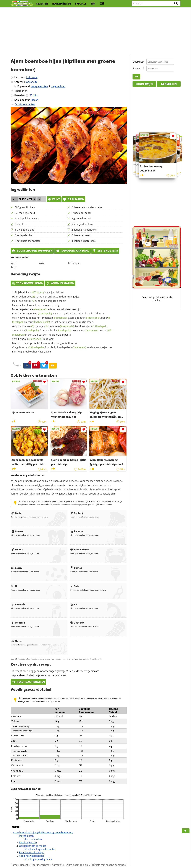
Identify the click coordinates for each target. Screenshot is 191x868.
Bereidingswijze (28, 842)
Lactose (77, 531)
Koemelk (18, 604)
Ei (14, 586)
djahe (96, 326)
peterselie (35, 309)
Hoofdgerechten (40, 865)
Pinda (16, 513)
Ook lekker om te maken (33, 846)
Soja (75, 586)
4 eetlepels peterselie (84, 241)
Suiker (17, 550)
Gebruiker (138, 62)
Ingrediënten (26, 836)
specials (81, 4)
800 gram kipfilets (25, 207)
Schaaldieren (80, 550)
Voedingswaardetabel (31, 856)
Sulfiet (76, 568)
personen (22, 91)
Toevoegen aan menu (72, 251)
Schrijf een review (25, 104)
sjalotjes (28, 301)
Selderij (77, 513)
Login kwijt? (144, 84)
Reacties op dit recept (31, 852)
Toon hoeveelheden (28, 283)
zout (39, 322)
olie (62, 330)
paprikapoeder (84, 318)
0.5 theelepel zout (25, 213)
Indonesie (32, 77)
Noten (17, 641)
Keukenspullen (33, 839)
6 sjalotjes (20, 224)
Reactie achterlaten (28, 682)
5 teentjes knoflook (82, 224)
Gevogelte (32, 82)
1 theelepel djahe (25, 230)
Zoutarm (77, 623)
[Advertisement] (95, 32)
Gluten (17, 531)
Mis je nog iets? (105, 251)
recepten (42, 4)
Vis (74, 604)
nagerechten (58, 86)
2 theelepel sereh (81, 235)
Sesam (17, 568)
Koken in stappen (60, 283)
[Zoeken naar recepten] (156, 4)
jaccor (34, 100)
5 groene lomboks (82, 218)
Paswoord (138, 68)
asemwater (85, 330)
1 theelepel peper (81, 213)
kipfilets (33, 292)
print (54, 199)
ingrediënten (62, 4)
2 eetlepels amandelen (84, 230)
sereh (33, 347)
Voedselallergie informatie (40, 849)
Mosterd (18, 623)
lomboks (29, 297)
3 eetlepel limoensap (27, 218)
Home (14, 865)
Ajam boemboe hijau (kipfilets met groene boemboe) (43, 832)
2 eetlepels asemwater (28, 241)
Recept (24, 865)
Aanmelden (169, 84)
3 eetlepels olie (23, 235)
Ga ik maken (73, 199)
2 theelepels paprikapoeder (87, 207)
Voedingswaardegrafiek (38, 859)
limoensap (54, 318)
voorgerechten (39, 86)
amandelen (39, 314)
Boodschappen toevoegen (32, 251)
